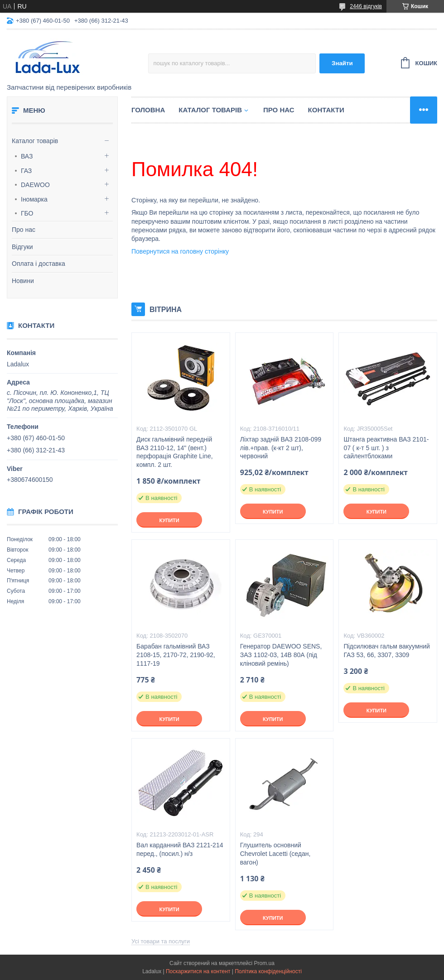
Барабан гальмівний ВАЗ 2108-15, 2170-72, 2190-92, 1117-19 (176, 655)
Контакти (326, 110)
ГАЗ (26, 171)
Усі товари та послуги (161, 941)
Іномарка (34, 199)
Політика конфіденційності (268, 971)
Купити (169, 520)
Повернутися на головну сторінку (180, 251)
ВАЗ (27, 156)
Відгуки (22, 247)
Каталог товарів (35, 141)
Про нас (24, 230)
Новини (23, 281)
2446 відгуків (366, 6)
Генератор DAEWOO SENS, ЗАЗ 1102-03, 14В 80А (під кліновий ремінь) (281, 655)
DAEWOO (35, 185)
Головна (148, 110)
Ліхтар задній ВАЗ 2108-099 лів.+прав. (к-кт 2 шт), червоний (281, 448)
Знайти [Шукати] (342, 63)
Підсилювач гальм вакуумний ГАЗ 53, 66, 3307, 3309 (387, 651)
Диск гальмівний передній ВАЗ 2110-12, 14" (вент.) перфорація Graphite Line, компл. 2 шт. (175, 452)
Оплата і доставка (39, 264)
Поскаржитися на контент (198, 971)
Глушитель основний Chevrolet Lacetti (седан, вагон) (275, 854)
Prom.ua (264, 963)
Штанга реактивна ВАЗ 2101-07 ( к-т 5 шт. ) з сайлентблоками (386, 448)
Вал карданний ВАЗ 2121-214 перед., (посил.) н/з (180, 849)
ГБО (27, 213)
